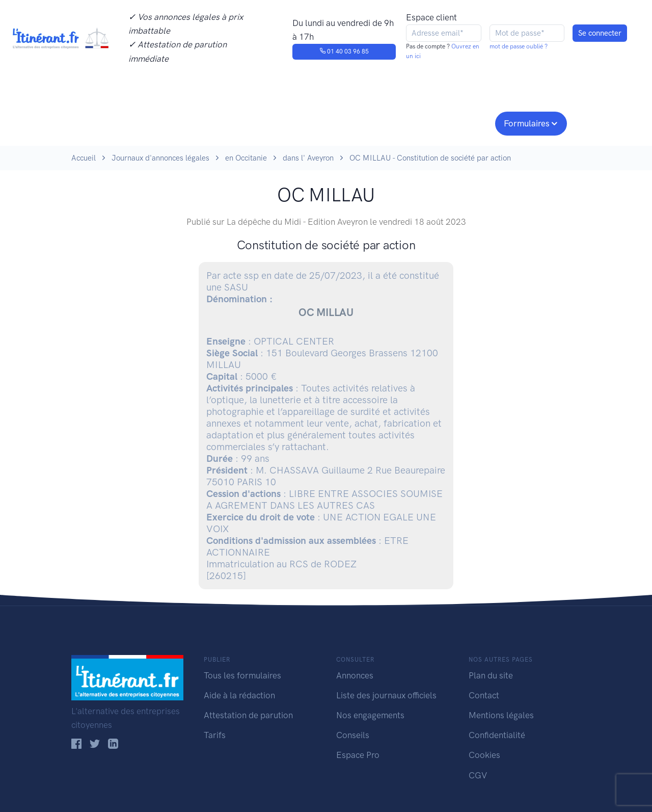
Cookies (484, 755)
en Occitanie (246, 158)
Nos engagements (324, 122)
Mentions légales (501, 715)
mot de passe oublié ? (519, 46)
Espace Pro (358, 755)
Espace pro (461, 122)
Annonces (355, 675)
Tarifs (215, 735)
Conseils (399, 122)
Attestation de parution (248, 715)
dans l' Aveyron (308, 158)
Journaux (239, 122)
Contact (484, 695)
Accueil (84, 158)
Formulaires (527, 123)
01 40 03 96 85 (344, 51)
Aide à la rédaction (239, 695)
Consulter (177, 122)
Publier (111, 122)
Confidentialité (497, 735)
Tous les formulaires (242, 675)
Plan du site (491, 675)
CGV (478, 775)
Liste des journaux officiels (386, 695)
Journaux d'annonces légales (160, 158)
